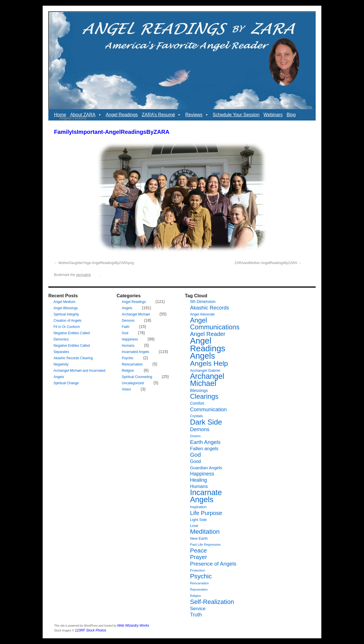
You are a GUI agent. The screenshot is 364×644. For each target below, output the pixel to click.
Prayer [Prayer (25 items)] (198, 557)
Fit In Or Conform (67, 327)
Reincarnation (132, 364)
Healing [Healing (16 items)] (198, 480)
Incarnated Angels (135, 352)
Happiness (130, 339)
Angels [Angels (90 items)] (202, 356)
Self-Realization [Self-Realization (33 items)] (212, 602)
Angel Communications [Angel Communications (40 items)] (215, 324)
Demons (128, 321)
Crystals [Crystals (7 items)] (196, 416)
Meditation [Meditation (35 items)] (205, 532)
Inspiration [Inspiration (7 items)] (198, 507)
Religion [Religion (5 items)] (196, 596)
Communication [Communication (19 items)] (208, 409)
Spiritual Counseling (137, 377)
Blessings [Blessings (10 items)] (199, 390)
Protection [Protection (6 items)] (197, 570)
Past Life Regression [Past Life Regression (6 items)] (205, 544)
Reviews (197, 115)
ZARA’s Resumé (162, 115)
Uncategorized (133, 383)
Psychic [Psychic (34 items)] (201, 576)
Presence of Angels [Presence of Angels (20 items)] (213, 564)
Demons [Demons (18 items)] (200, 429)
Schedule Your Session (236, 115)
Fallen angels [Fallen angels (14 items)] (204, 449)
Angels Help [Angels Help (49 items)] (209, 363)
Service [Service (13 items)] (198, 608)
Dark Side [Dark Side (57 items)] (206, 422)
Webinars (273, 115)
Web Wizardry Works (133, 626)
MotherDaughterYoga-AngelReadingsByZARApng (96, 263)
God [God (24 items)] (195, 455)
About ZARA (86, 115)
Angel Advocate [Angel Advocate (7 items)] (202, 314)
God (125, 333)
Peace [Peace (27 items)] (198, 550)
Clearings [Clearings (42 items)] (204, 396)
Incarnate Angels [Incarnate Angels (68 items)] (206, 496)
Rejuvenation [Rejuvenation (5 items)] (199, 589)
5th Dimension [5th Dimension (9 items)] (203, 302)
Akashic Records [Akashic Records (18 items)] (209, 308)
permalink (83, 275)
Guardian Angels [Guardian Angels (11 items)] (206, 468)
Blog (291, 115)
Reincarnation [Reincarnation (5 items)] (199, 583)
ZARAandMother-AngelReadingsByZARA (266, 263)
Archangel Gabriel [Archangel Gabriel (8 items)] (205, 370)
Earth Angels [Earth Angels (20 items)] (205, 442)
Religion (128, 371)
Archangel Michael (136, 314)
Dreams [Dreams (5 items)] (195, 436)
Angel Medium (64, 302)
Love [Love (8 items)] (194, 526)
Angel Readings (122, 115)
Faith (126, 327)
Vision (126, 389)
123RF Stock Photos (91, 630)
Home (60, 115)
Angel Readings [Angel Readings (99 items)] (208, 344)
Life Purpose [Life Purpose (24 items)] (206, 513)
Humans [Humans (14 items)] (199, 486)
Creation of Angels (67, 321)
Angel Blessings (66, 308)
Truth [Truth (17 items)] (196, 615)
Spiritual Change (66, 383)
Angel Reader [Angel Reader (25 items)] (208, 334)
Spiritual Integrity (66, 314)
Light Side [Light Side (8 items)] (198, 520)
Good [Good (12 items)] (195, 461)
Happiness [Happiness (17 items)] (202, 474)
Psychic (128, 358)
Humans (128, 346)
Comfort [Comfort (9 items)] (197, 403)
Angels (127, 308)
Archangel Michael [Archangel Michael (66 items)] (207, 380)
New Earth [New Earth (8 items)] (199, 538)
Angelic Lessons (70, 118)
